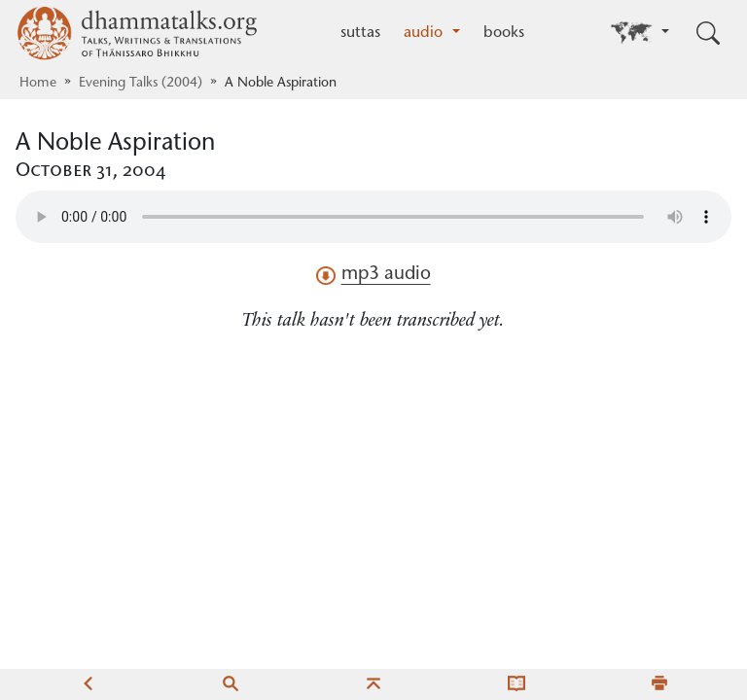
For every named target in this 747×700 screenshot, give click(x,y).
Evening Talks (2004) (141, 84)
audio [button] (426, 33)
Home (38, 84)
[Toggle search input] (708, 33)
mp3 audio (373, 275)
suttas (360, 33)
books (504, 33)
